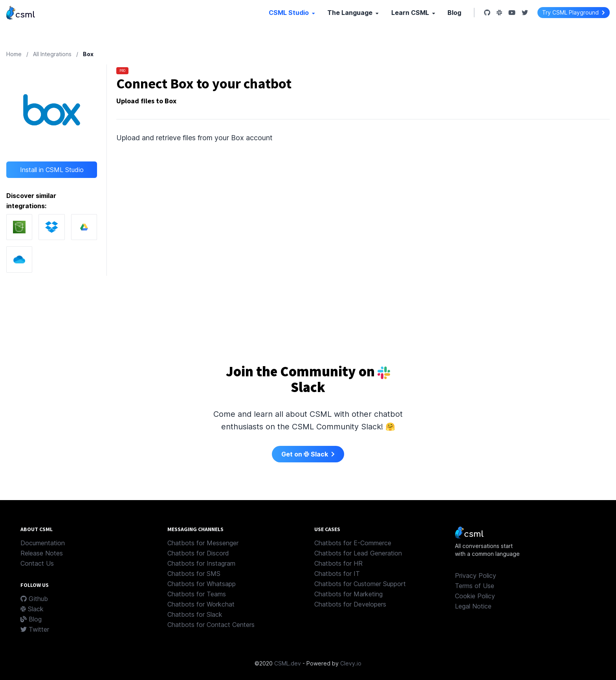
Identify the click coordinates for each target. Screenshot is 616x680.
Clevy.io (351, 663)
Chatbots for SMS (194, 574)
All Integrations (52, 54)
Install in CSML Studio (52, 170)
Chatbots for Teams (197, 594)
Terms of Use (475, 586)
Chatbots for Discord (198, 553)
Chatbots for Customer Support (360, 584)
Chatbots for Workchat (201, 604)
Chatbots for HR (338, 563)
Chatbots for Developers (350, 604)
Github (34, 599)
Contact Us (37, 563)
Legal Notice (473, 606)
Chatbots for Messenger (203, 543)
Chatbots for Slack (195, 614)
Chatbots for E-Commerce (353, 543)
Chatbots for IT (337, 574)
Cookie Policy (475, 596)
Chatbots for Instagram (201, 563)
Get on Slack (308, 454)
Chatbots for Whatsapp (202, 584)
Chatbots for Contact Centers (211, 625)
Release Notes (42, 553)
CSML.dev (288, 663)
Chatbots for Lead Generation (358, 553)
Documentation (43, 543)
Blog (454, 13)
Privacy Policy (476, 576)
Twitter (35, 629)
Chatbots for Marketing (348, 594)
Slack (32, 609)
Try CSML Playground (574, 12)
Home (14, 54)
